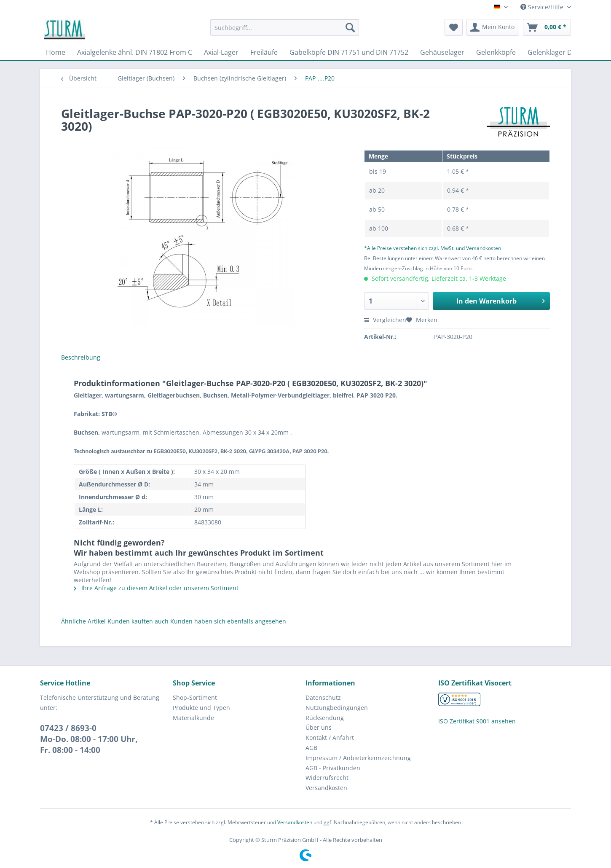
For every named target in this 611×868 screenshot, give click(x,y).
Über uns (319, 727)
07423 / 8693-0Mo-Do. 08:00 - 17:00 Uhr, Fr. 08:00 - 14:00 (89, 739)
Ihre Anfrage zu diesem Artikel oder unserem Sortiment (156, 588)
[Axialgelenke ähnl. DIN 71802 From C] (135, 52)
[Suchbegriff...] (285, 27)
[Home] (56, 52)
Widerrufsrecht (327, 778)
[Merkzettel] (454, 27)
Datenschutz (323, 697)
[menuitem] (285, 31)
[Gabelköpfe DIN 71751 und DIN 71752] (349, 52)
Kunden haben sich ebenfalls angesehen (228, 621)
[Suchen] (350, 27)
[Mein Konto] (493, 27)
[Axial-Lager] (221, 52)
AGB (311, 748)
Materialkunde (193, 718)
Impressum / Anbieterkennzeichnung (358, 758)
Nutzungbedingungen (337, 708)
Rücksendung (325, 718)
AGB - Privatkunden (333, 768)
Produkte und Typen (201, 708)
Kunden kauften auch (138, 621)
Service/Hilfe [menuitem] (543, 7)
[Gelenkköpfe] (496, 52)
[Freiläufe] (264, 52)
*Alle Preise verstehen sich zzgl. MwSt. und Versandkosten (433, 248)
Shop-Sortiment (195, 697)
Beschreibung (81, 357)
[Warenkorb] (547, 27)
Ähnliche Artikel (83, 621)
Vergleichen (385, 320)
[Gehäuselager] (442, 52)
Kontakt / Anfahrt (330, 738)
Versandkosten (326, 788)
